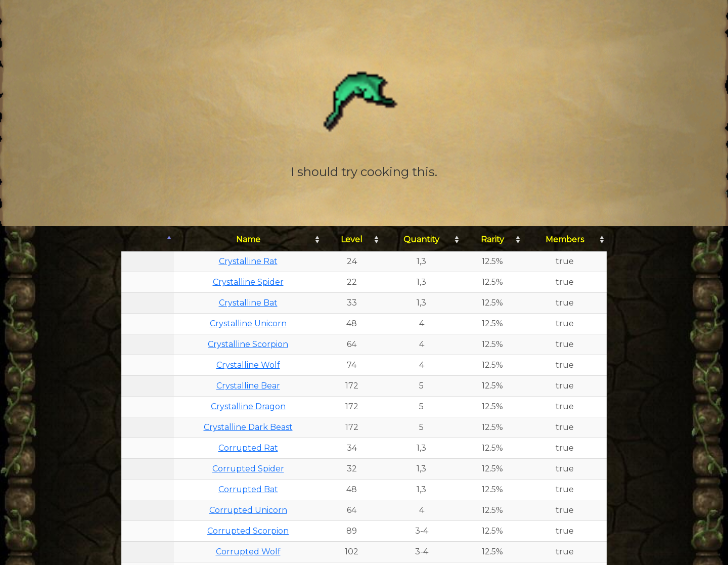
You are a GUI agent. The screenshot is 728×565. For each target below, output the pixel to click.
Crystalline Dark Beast (248, 427)
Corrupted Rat (248, 448)
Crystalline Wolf (248, 365)
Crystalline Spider (248, 282)
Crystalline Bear (248, 386)
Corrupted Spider (248, 469)
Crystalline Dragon (248, 406)
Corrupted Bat (248, 489)
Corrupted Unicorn (248, 510)
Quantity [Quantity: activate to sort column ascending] (421, 240)
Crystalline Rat (248, 261)
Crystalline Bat (248, 303)
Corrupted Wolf (248, 552)
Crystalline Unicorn (248, 323)
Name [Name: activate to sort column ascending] (248, 240)
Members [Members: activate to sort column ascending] (565, 240)
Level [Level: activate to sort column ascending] (352, 240)
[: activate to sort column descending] (148, 240)
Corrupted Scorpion (248, 531)
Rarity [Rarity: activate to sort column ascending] (492, 240)
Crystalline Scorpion (248, 344)
